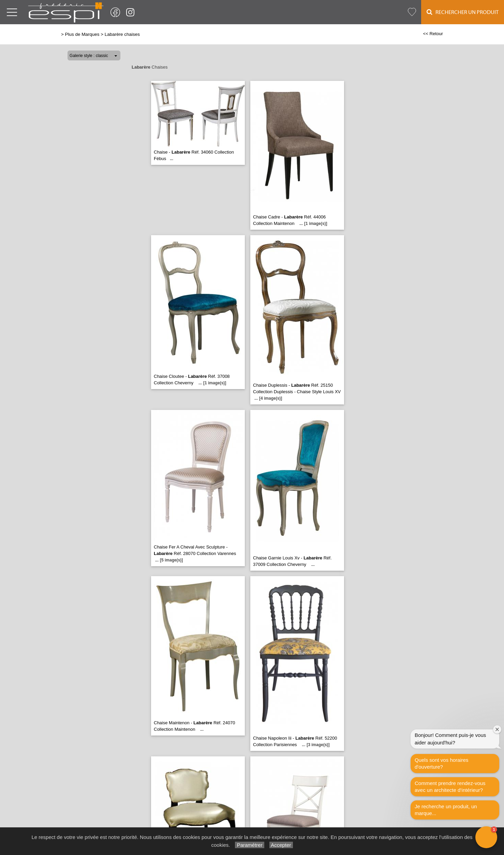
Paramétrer (249, 845)
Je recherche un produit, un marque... (446, 810)
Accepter (281, 845)
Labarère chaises (122, 34)
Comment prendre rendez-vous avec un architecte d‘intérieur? (450, 787)
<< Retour (433, 34)
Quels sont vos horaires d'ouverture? (442, 763)
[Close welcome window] (497, 729)
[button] (486, 837)
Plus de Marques (82, 34)
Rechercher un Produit (463, 12)
